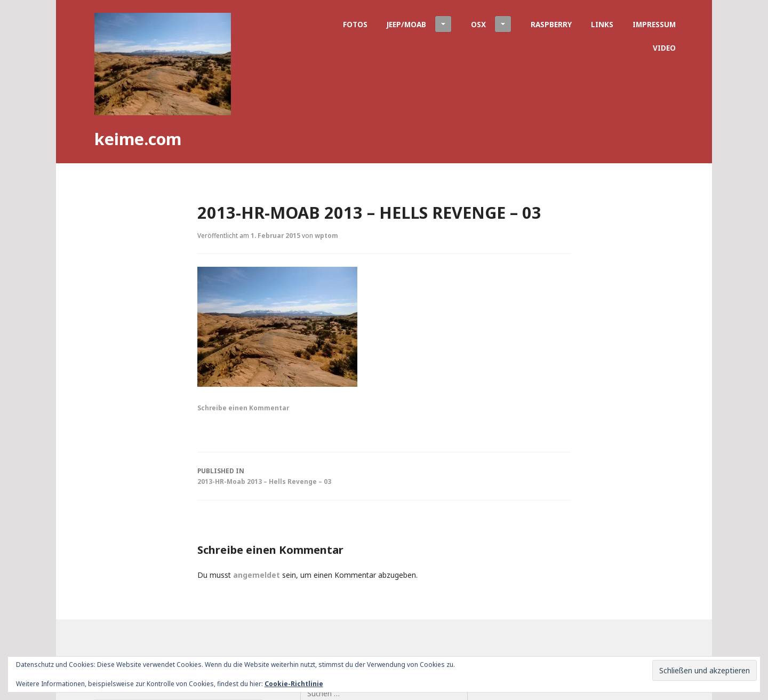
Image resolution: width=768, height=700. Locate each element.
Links (602, 24)
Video (664, 48)
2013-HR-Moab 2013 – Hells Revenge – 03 (384, 475)
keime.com (138, 139)
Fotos (355, 24)
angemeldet (257, 575)
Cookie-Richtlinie (294, 684)
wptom (326, 235)
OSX (491, 24)
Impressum (654, 24)
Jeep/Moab (419, 24)
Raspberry (551, 24)
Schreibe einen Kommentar (243, 408)
